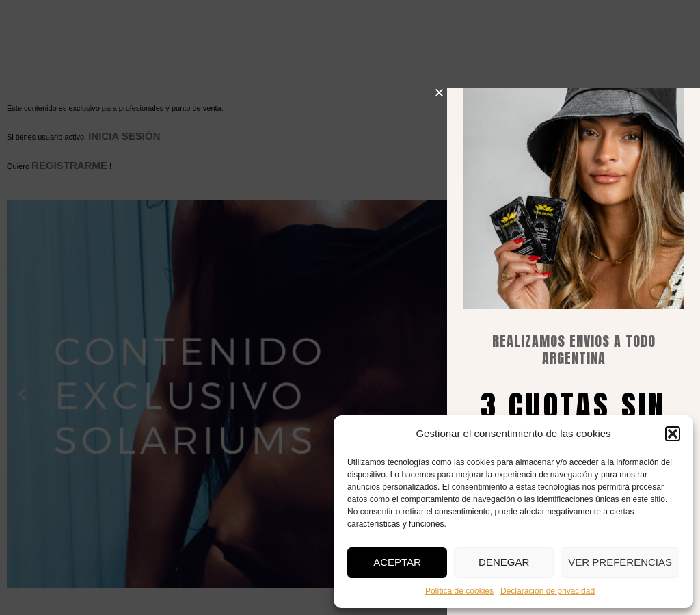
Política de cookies (459, 591)
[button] (673, 434)
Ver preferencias (620, 562)
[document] (350, 307)
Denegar (504, 562)
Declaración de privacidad (548, 591)
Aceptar (397, 562)
